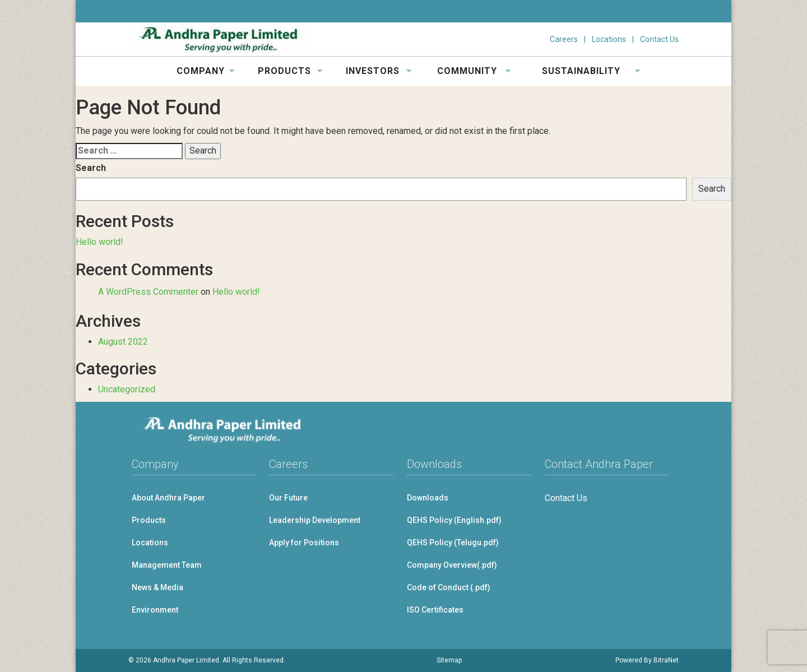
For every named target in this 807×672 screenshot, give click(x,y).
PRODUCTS (290, 71)
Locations (609, 39)
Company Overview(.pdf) (452, 565)
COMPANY (206, 71)
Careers (564, 39)
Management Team (167, 565)
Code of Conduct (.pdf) (449, 587)
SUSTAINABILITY (591, 71)
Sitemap (449, 660)
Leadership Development (315, 520)
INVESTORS (379, 71)
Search (91, 168)
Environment (155, 610)
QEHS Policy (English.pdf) (454, 520)
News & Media (157, 587)
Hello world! (99, 242)
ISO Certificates (435, 610)
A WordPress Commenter (148, 292)
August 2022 (123, 342)
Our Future (288, 498)
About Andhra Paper (168, 498)
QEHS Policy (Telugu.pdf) (453, 543)
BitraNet (666, 660)
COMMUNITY (474, 71)
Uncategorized (127, 389)
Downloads (428, 498)
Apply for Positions (304, 543)
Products (149, 520)
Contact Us (659, 39)
